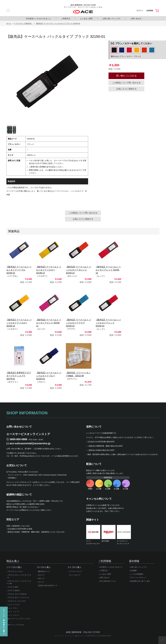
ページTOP (162, 640)
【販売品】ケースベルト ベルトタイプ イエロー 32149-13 (49, 270)
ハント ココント (13, 615)
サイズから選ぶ (44, 567)
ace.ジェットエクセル (16, 625)
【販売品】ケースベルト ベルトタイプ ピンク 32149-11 (49, 323)
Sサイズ (41, 575)
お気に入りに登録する (126, 89)
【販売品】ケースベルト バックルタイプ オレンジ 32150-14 (78, 270)
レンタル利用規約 (137, 574)
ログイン (140, 11)
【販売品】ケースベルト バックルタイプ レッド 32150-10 (108, 323)
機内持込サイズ (44, 571)
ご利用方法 (66, 19)
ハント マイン (13, 608)
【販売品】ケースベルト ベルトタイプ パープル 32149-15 (19, 270)
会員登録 (150, 11)
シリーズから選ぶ (14, 567)
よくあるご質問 (86, 19)
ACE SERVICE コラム (108, 581)
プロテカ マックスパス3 (16, 601)
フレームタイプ (75, 575)
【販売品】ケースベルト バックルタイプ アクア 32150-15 (78, 323)
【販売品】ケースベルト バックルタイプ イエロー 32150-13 (19, 323)
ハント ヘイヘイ (13, 612)
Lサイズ (41, 582)
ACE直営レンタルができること (38, 19)
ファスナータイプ (75, 571)
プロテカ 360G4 (13, 590)
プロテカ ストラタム (15, 571)
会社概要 (133, 571)
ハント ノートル (13, 605)
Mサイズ (41, 578)
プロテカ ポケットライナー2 (18, 598)
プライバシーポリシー (138, 578)
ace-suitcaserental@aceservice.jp (30, 443)
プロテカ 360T (13, 587)
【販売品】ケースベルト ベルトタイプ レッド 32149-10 (108, 270)
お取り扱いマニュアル (112, 19)
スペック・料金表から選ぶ (4, 621)
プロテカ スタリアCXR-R (17, 594)
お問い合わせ (136, 19)
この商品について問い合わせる (126, 83)
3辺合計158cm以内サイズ (48, 585)
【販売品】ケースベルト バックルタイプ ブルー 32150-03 (49, 376)
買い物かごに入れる (126, 76)
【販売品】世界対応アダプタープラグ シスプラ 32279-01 (19, 376)
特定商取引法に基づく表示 (140, 581)
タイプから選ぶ (74, 567)
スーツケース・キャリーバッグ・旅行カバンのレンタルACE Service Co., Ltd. (78, 636)
